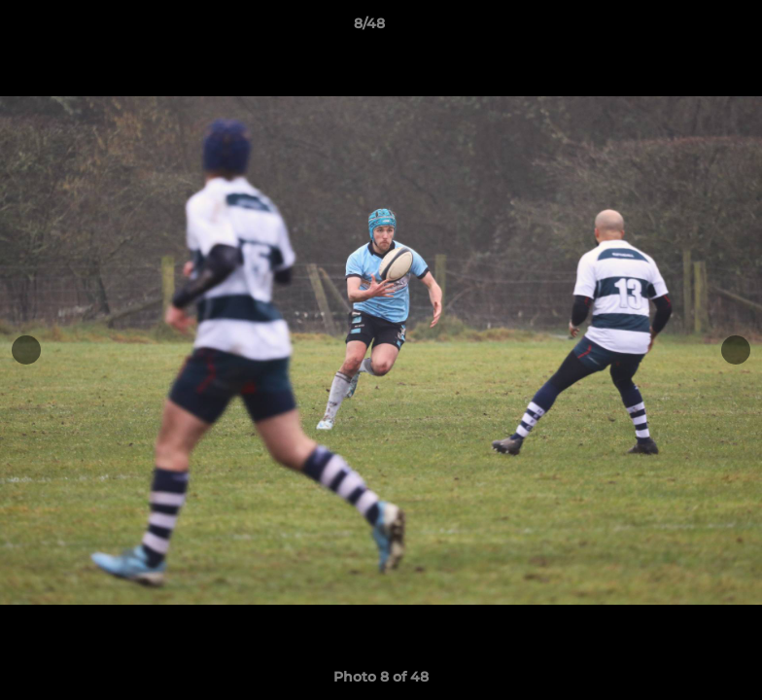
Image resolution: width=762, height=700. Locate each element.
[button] (680, 28)
